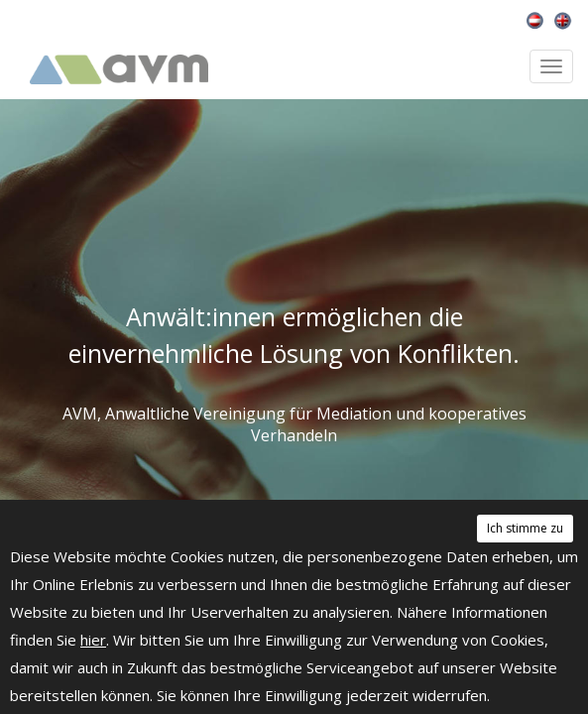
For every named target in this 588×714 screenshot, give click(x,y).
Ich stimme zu (525, 528)
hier (93, 640)
